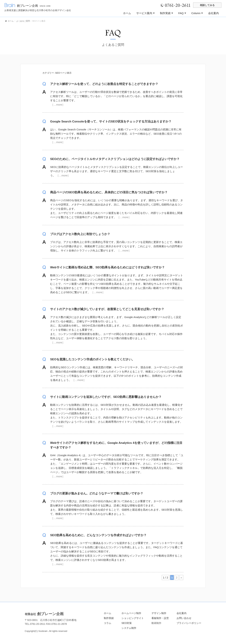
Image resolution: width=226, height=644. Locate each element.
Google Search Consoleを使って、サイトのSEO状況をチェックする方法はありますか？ (111, 121)
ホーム (127, 13)
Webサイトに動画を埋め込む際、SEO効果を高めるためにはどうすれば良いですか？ (107, 267)
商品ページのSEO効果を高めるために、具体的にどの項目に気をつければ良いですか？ (109, 192)
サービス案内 (145, 13)
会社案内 (213, 13)
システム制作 (129, 628)
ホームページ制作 (131, 613)
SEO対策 (127, 623)
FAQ (182, 13)
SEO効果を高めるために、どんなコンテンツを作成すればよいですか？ (98, 535)
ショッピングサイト (133, 618)
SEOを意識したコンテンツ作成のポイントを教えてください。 (92, 359)
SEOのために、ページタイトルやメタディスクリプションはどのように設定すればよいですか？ (115, 159)
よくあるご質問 (113, 45)
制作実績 (166, 13)
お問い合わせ (184, 618)
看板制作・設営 (160, 618)
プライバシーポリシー (189, 623)
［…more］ (57, 105)
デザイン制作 (159, 613)
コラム (108, 623)
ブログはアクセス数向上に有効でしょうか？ (80, 234)
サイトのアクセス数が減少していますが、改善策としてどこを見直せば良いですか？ (107, 309)
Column (197, 13)
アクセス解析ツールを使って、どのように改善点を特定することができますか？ (104, 84)
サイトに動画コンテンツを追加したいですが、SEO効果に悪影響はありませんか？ (106, 397)
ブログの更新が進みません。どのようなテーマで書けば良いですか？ (97, 493)
